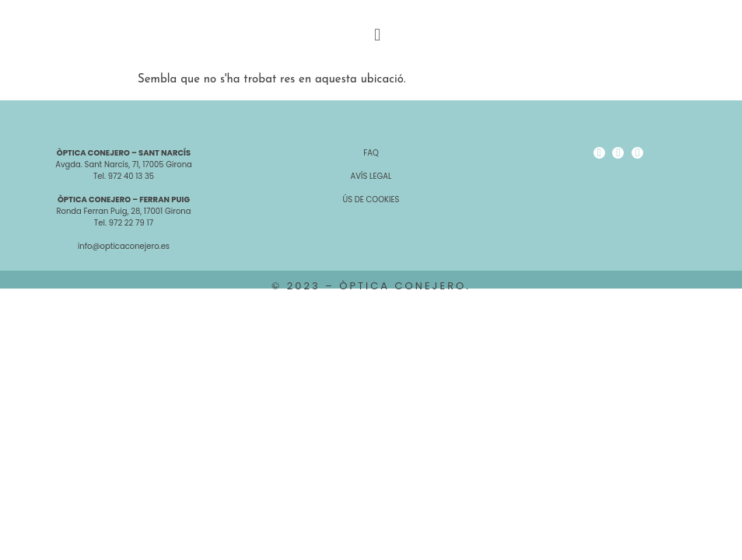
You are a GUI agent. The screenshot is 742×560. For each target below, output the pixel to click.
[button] (377, 35)
